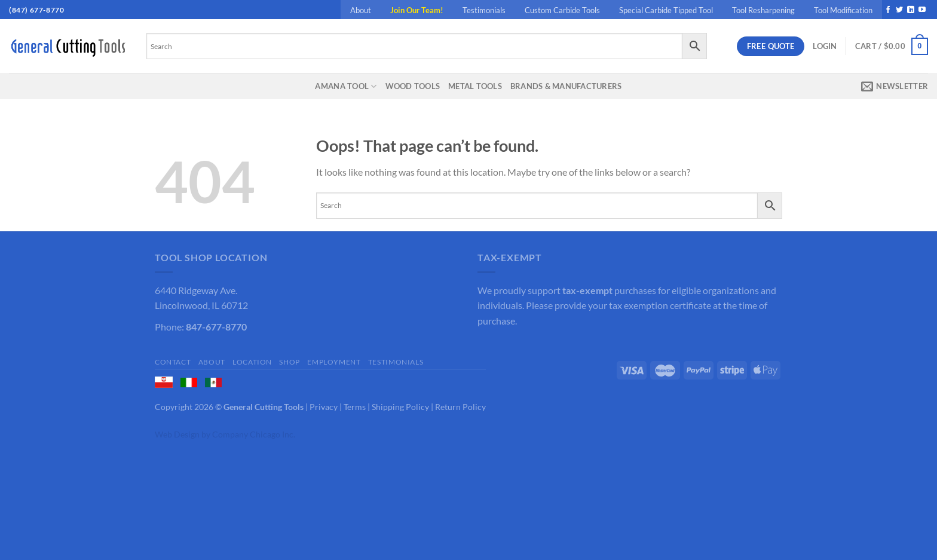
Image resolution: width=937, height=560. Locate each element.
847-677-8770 (216, 327)
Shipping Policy (400, 407)
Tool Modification (843, 10)
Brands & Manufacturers (566, 86)
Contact (173, 362)
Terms (355, 407)
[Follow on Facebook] (888, 10)
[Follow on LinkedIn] (911, 10)
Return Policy (460, 407)
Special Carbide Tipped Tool (666, 10)
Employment (334, 362)
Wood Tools (413, 86)
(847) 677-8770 (36, 10)
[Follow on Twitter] (899, 10)
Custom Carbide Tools (562, 10)
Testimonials (484, 10)
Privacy (324, 407)
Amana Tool (346, 86)
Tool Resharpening (763, 10)
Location (252, 362)
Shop (289, 362)
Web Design (177, 434)
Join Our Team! (417, 10)
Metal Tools (475, 86)
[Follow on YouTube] (922, 10)
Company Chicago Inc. (254, 434)
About (361, 10)
